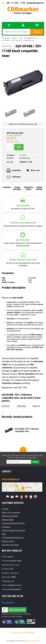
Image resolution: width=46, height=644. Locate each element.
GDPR (4, 534)
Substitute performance (10, 545)
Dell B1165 (36, 406)
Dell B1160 (6, 406)
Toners (14, 38)
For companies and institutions (13, 538)
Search (37, 32)
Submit (35, 462)
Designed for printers (29, 188)
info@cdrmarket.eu (35, 3)
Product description (17, 188)
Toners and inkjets (33, 641)
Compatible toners (31, 38)
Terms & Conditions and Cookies (13, 530)
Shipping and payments (10, 516)
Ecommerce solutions (18, 633)
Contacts (5, 509)
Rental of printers (8, 541)
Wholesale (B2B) (8, 520)
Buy (19, 147)
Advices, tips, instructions (11, 512)
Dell (20, 38)
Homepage (6, 38)
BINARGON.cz (31, 633)
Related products (39, 188)
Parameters (7, 187)
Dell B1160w (22, 406)
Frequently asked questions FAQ (13, 523)
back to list (7, 46)
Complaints (6, 527)
